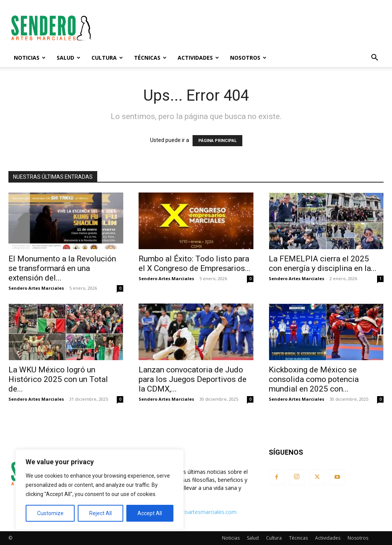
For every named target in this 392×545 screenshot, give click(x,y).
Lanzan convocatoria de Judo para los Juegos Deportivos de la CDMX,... (193, 379)
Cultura (107, 58)
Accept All (150, 513)
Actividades (198, 58)
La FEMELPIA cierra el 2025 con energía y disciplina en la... (323, 264)
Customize (50, 513)
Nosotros (248, 58)
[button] (374, 58)
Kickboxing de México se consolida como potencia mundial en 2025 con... (314, 379)
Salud (69, 58)
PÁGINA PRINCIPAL (217, 141)
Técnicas (150, 58)
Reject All (100, 513)
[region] (100, 490)
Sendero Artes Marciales (36, 288)
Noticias (30, 58)
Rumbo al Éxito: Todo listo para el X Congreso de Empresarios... (195, 264)
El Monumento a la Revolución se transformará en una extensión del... (62, 268)
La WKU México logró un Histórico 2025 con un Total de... (58, 379)
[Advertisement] (244, 28)
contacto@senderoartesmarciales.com (189, 512)
